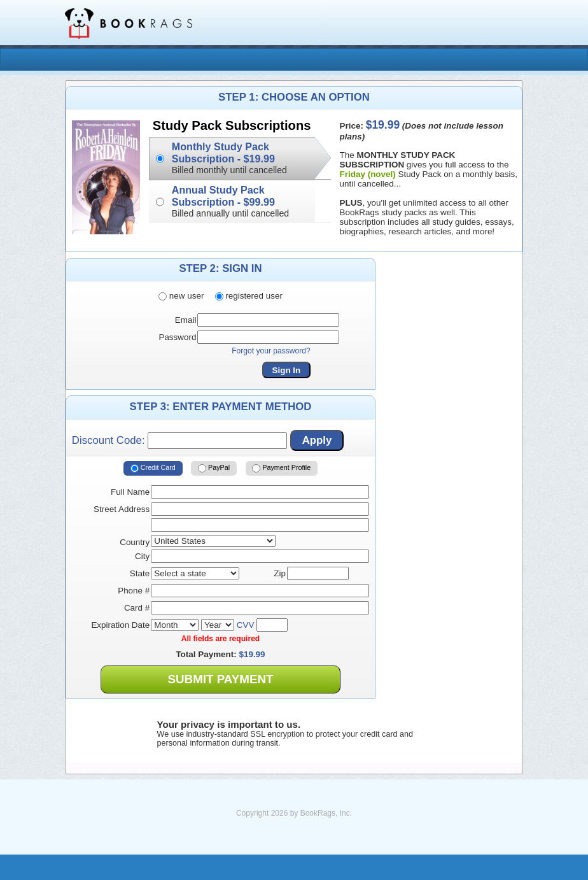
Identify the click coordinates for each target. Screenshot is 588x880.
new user (181, 296)
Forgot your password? (271, 351)
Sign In (287, 370)
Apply (317, 440)
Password (177, 337)
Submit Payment (220, 679)
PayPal (214, 468)
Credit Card (153, 468)
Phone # (134, 591)
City (142, 556)
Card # (137, 608)
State (140, 573)
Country (135, 542)
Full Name (130, 492)
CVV (246, 625)
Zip (280, 573)
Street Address (122, 509)
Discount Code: (179, 441)
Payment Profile (281, 468)
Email (186, 320)
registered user (249, 296)
